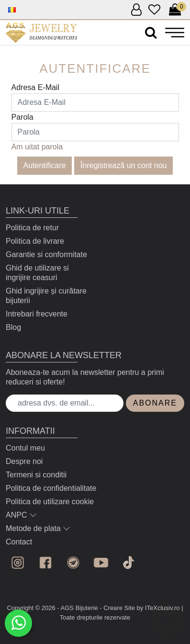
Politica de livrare (35, 241)
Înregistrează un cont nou (124, 165)
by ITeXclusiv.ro (158, 608)
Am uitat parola (37, 147)
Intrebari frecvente (37, 314)
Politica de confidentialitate (51, 488)
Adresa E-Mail (35, 87)
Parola (22, 117)
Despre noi (24, 461)
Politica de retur (32, 228)
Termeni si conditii (36, 475)
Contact (19, 542)
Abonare (155, 403)
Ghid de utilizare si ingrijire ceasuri (37, 273)
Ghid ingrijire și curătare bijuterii (46, 296)
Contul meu (25, 448)
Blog (13, 327)
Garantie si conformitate (46, 254)
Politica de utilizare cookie (50, 502)
